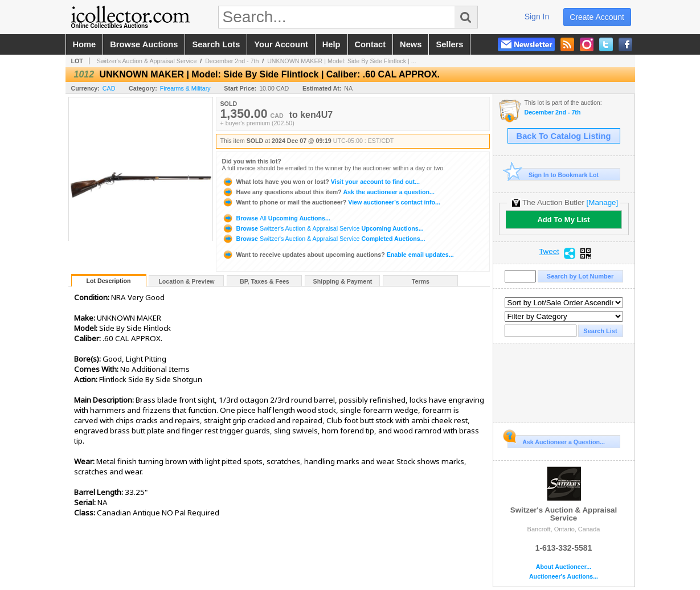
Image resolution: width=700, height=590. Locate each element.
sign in (537, 17)
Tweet (549, 252)
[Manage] (602, 202)
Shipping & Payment (343, 281)
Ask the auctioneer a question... (328, 192)
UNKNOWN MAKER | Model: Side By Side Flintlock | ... (341, 61)
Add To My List (563, 220)
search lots (216, 44)
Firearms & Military (185, 88)
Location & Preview (186, 281)
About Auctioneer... (564, 567)
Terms (421, 281)
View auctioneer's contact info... (331, 202)
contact (371, 44)
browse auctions (144, 44)
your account (281, 44)
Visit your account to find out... (321, 182)
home (85, 44)
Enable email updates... (338, 255)
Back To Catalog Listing (564, 136)
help (331, 44)
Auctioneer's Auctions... (564, 577)
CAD (109, 88)
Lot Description (108, 281)
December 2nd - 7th (232, 61)
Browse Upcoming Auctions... (276, 218)
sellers (449, 44)
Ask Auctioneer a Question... (556, 440)
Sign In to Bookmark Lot (553, 175)
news (411, 44)
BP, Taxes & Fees (265, 281)
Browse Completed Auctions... (324, 239)
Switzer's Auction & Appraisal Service (147, 61)
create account (597, 17)
